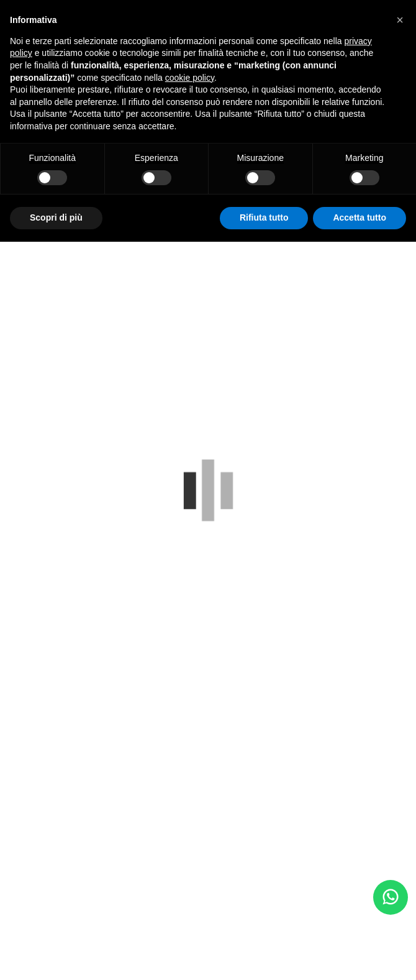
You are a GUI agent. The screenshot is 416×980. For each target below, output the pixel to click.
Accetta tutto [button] (359, 218)
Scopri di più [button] (56, 218)
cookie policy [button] (190, 78)
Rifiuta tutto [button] (264, 218)
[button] (400, 20)
